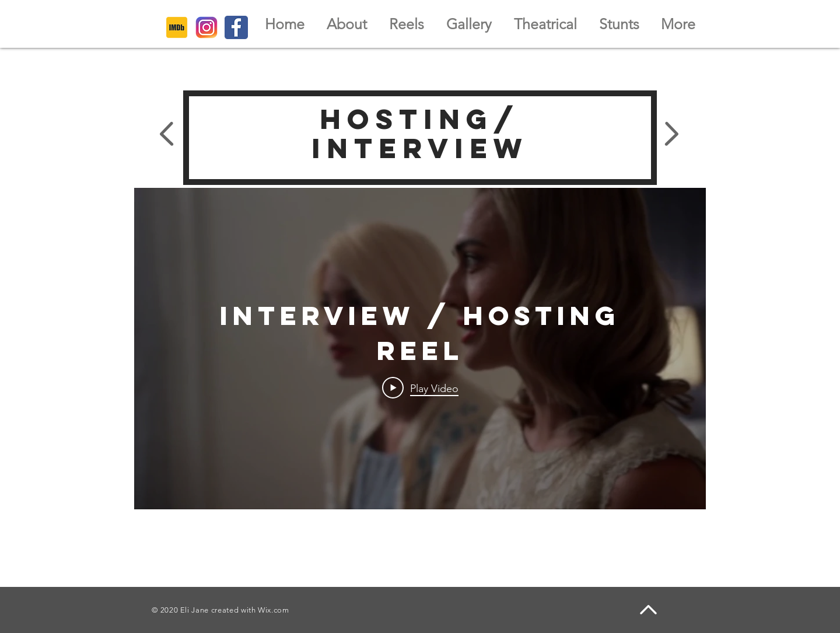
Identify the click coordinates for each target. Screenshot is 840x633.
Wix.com (274, 610)
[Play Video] (420, 387)
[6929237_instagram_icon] (206, 27)
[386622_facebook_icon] (236, 27)
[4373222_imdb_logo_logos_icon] (177, 27)
